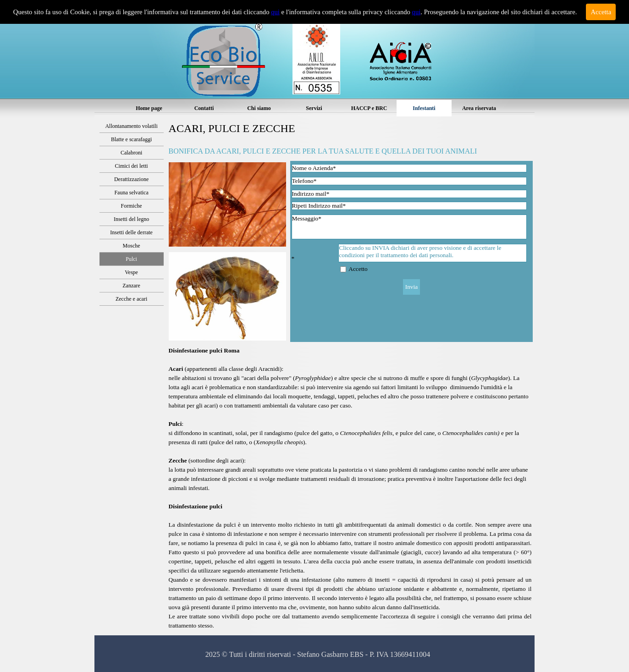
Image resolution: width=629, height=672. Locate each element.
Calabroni (131, 153)
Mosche (132, 246)
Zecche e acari (131, 299)
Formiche (132, 206)
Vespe (131, 272)
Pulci (131, 259)
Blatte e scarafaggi (131, 139)
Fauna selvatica (131, 193)
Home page (149, 108)
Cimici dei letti (132, 166)
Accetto (358, 269)
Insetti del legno (131, 219)
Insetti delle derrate (131, 232)
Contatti (204, 108)
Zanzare (131, 286)
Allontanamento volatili (131, 126)
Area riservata (479, 108)
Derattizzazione (131, 179)
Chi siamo (259, 108)
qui (275, 12)
